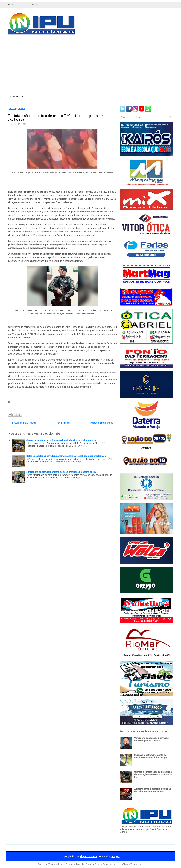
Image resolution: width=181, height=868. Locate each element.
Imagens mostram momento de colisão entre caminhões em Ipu (150, 756)
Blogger (116, 856)
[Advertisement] (90, 66)
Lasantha (80, 864)
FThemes (52, 864)
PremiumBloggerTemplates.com (102, 864)
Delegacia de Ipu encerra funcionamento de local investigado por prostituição (66, 456)
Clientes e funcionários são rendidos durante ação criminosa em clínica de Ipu (153, 775)
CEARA (21, 108)
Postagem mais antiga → (103, 423)
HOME (13, 108)
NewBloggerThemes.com (131, 864)
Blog (11, 5)
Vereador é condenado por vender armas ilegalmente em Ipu (152, 739)
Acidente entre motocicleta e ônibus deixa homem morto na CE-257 (153, 790)
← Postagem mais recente (23, 423)
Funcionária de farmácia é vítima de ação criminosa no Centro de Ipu (61, 472)
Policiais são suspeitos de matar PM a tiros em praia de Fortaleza (56, 117)
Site (22, 5)
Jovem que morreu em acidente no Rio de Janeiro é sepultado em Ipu (62, 440)
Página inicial (17, 97)
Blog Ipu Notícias (89, 856)
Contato (35, 5)
